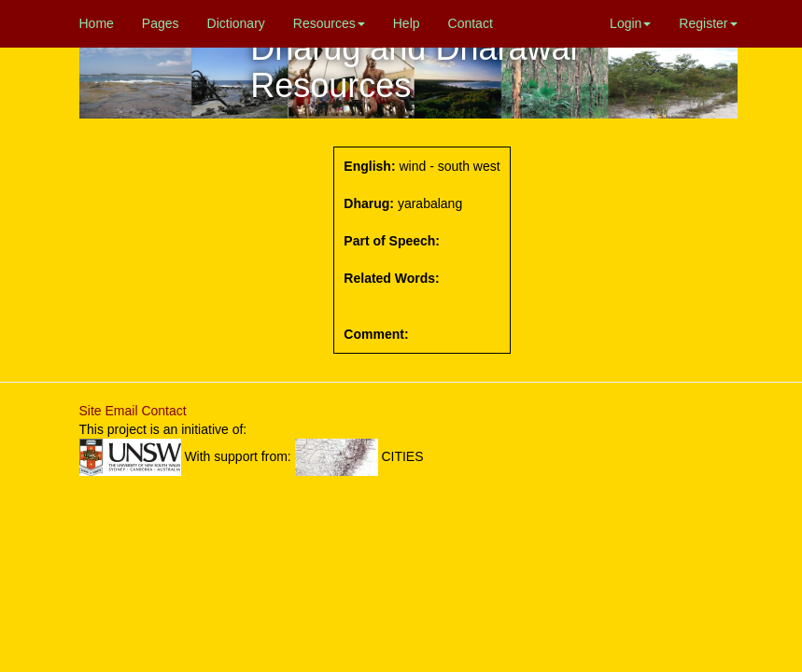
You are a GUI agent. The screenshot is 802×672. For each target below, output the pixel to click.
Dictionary (236, 23)
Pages (161, 23)
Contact (471, 23)
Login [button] (630, 23)
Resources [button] (329, 23)
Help (407, 23)
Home (97, 23)
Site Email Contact (133, 411)
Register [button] (708, 23)
